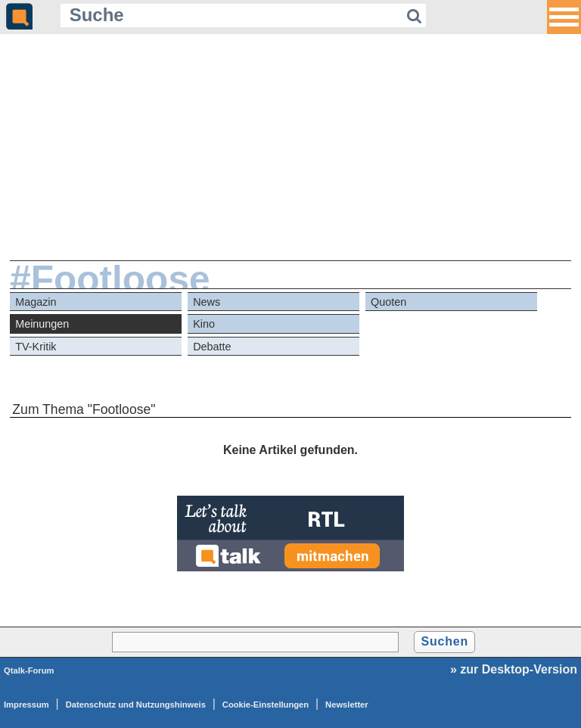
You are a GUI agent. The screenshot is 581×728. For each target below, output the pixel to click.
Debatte (212, 347)
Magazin (36, 302)
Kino (204, 324)
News (207, 302)
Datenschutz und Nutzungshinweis (136, 705)
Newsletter (347, 705)
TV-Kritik (36, 347)
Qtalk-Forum (29, 670)
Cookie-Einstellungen (266, 705)
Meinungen (42, 324)
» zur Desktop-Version (514, 669)
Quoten (388, 302)
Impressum (26, 705)
